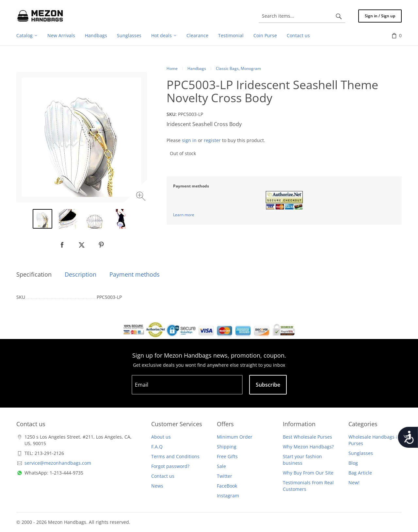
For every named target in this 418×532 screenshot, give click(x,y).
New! (354, 483)
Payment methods (135, 274)
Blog (353, 463)
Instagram (228, 496)
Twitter (225, 476)
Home (172, 68)
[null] (62, 245)
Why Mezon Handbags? (308, 447)
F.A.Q (157, 447)
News (157, 486)
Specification (34, 274)
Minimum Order (235, 437)
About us (161, 437)
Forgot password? (170, 466)
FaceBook (227, 486)
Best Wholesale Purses (307, 437)
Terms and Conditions (175, 456)
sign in (189, 140)
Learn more (184, 215)
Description (80, 274)
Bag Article (360, 473)
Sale (221, 466)
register (212, 140)
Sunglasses (361, 453)
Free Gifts (227, 456)
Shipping (227, 447)
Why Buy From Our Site (308, 473)
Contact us (163, 476)
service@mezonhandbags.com (58, 463)
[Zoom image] (142, 197)
